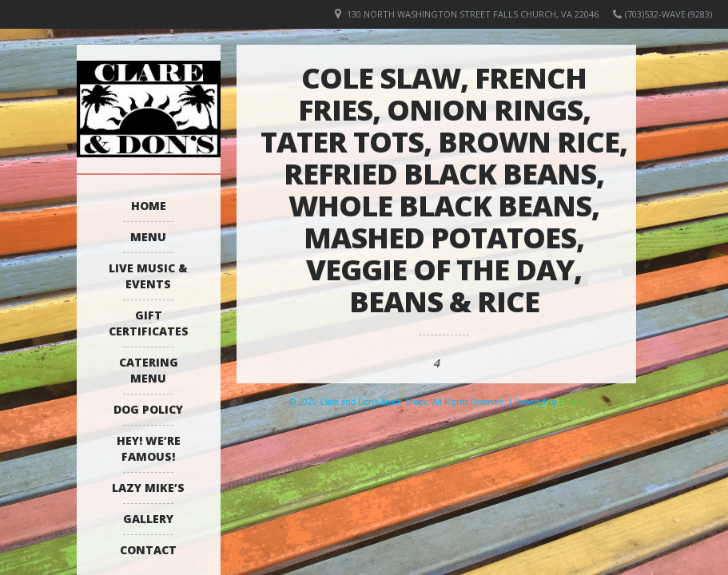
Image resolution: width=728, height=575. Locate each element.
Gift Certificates (149, 323)
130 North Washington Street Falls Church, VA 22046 (473, 14)
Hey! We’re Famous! (149, 448)
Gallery (148, 519)
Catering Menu (149, 370)
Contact (148, 550)
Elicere (571, 402)
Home (149, 206)
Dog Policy (148, 409)
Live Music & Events (148, 276)
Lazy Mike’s (148, 488)
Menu (148, 237)
